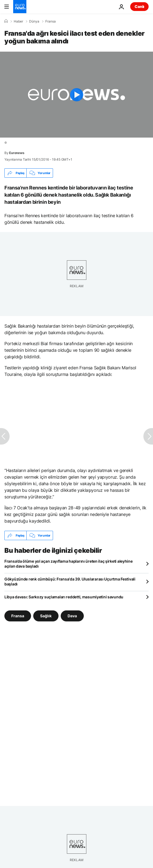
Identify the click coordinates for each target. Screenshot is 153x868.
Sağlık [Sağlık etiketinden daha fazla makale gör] (46, 616)
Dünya (34, 21)
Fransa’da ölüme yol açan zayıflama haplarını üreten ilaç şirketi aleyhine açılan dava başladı (69, 564)
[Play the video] (76, 95)
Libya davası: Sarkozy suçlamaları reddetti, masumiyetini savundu (64, 597)
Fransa (51, 21)
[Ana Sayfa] (6, 21)
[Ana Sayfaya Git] (20, 7)
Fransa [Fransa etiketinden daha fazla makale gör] (18, 616)
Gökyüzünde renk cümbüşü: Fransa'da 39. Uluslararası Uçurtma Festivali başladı (70, 581)
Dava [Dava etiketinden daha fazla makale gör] (72, 616)
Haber (18, 21)
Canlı (139, 6)
